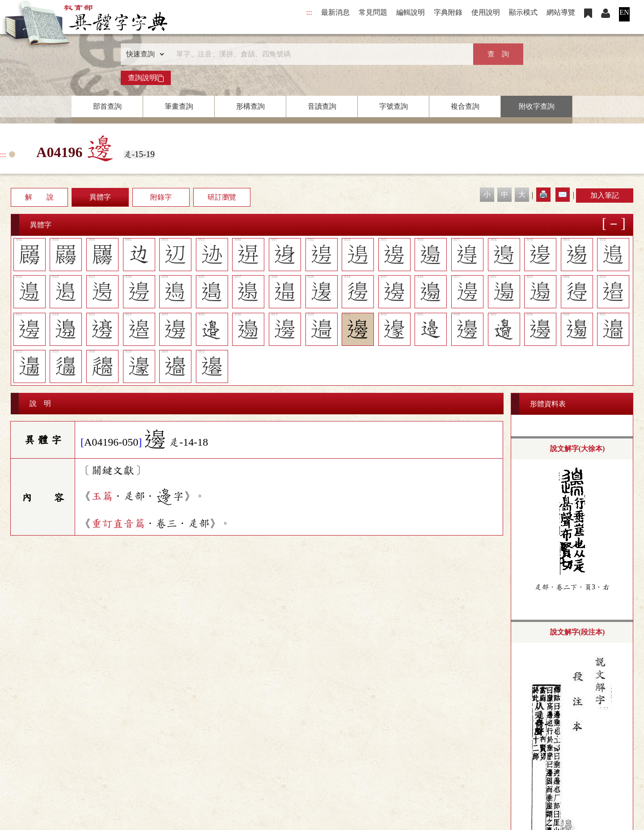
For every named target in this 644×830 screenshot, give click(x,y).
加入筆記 (605, 195)
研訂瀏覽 (222, 197)
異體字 (100, 197)
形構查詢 (250, 106)
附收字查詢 (537, 106)
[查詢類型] (143, 54)
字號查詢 (394, 106)
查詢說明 (146, 78)
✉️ (563, 194)
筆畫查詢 (179, 106)
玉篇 (102, 496)
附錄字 (161, 197)
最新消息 (335, 12)
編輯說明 (411, 12)
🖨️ (543, 194)
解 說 (39, 197)
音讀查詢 (322, 106)
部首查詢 (107, 106)
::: (309, 12)
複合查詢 (465, 106)
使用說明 (486, 12)
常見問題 (373, 12)
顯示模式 (523, 12)
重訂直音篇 (118, 524)
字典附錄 (448, 12)
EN (624, 12)
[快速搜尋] (319, 54)
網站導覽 (561, 12)
